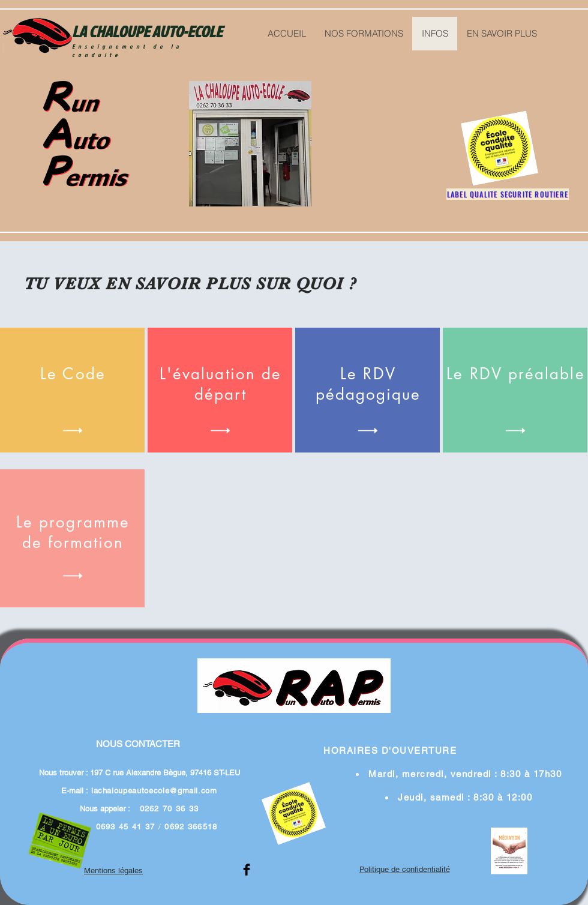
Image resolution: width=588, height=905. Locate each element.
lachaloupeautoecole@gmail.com (154, 791)
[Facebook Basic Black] (247, 870)
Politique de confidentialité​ (405, 869)
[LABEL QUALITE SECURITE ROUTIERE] (508, 194)
